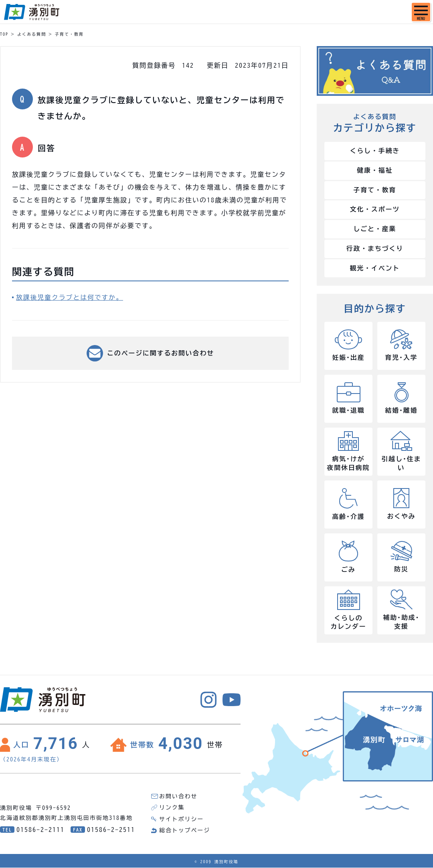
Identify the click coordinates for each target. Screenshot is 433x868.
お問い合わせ (178, 797)
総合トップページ (185, 831)
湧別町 (32, 12)
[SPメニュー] (421, 12)
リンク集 (172, 808)
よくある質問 (32, 34)
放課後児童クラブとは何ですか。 (70, 297)
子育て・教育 (69, 34)
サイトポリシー (182, 820)
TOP (4, 34)
